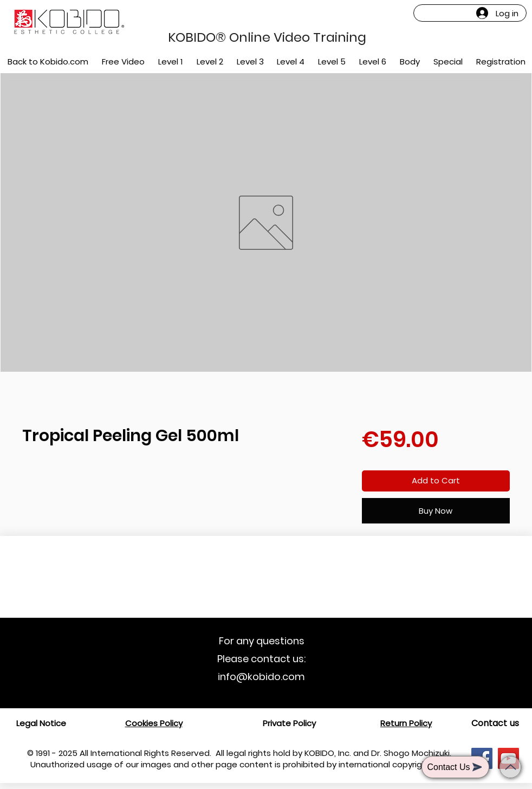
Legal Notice (41, 723)
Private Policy (289, 723)
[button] (171, 62)
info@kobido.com (261, 677)
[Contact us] (495, 723)
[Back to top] (510, 767)
